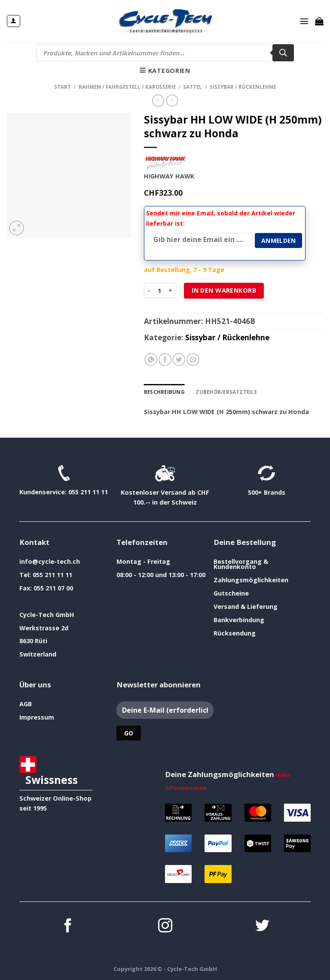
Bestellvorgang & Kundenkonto (241, 564)
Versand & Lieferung (246, 606)
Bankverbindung (239, 620)
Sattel (192, 87)
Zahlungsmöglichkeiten (251, 580)
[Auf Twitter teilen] (179, 360)
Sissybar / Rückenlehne (243, 87)
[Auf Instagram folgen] (165, 927)
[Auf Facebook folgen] (68, 927)
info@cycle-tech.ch (50, 561)
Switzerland (38, 654)
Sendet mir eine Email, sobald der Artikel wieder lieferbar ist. (221, 218)
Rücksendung (235, 633)
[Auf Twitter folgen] (262, 927)
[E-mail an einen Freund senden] (193, 360)
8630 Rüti (33, 641)
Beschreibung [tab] (164, 392)
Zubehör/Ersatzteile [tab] (226, 392)
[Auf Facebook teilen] (165, 360)
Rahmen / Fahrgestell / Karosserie (127, 87)
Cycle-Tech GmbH (47, 615)
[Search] (283, 53)
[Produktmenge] (159, 290)
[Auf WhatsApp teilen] (151, 360)
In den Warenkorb (224, 290)
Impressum (37, 717)
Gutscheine (231, 593)
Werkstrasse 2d (44, 628)
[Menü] (304, 21)
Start (63, 87)
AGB (26, 704)
